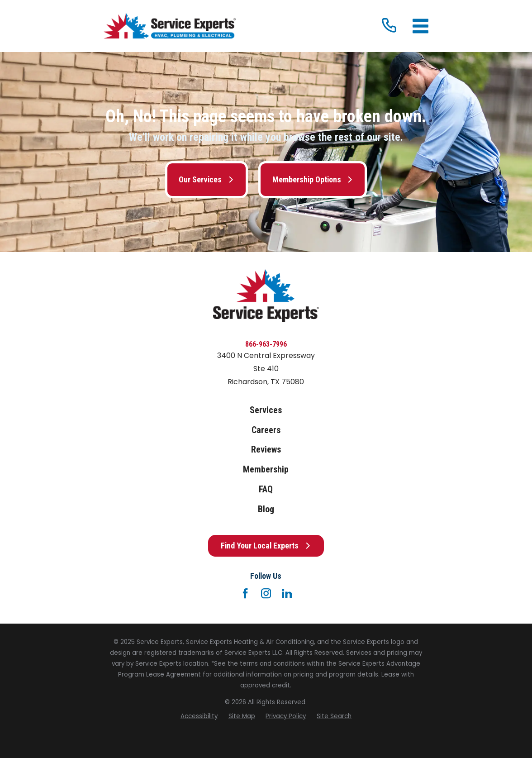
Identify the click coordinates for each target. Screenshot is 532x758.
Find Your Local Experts (266, 546)
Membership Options (313, 179)
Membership (266, 470)
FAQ (266, 489)
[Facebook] (245, 593)
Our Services (206, 179)
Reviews (266, 450)
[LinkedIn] (287, 593)
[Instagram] (266, 593)
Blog (266, 509)
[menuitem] (199, 716)
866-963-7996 (266, 344)
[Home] (170, 26)
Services (266, 410)
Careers (266, 430)
